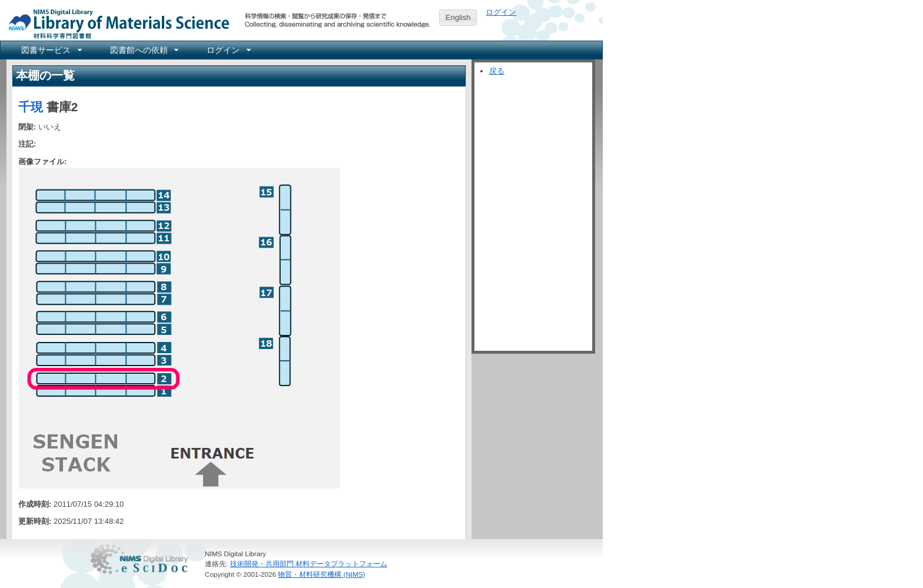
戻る (497, 71)
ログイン (501, 12)
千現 (31, 107)
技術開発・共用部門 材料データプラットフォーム (309, 564)
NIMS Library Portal (115, 23)
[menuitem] (51, 50)
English (458, 17)
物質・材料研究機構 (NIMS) (321, 574)
